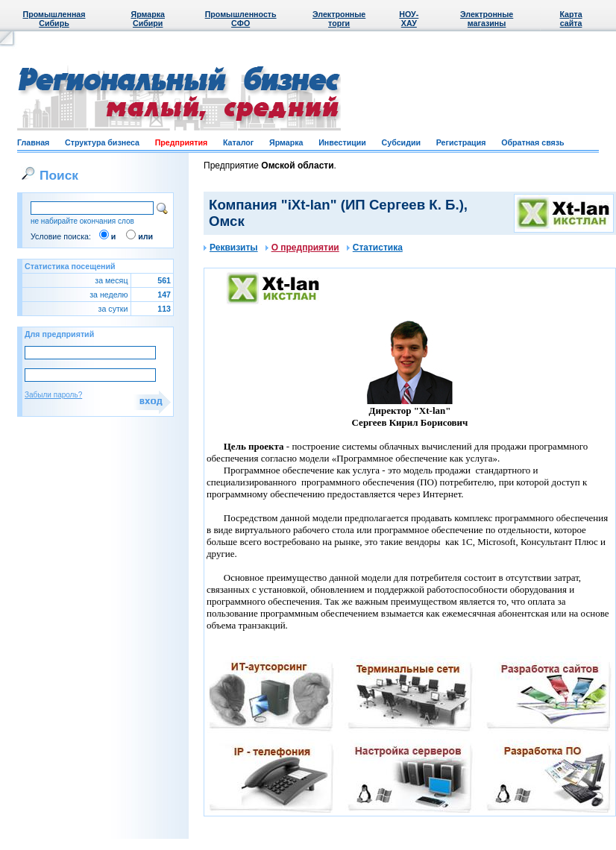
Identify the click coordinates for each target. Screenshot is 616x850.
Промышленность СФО (241, 19)
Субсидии (401, 142)
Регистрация (461, 142)
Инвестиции (342, 142)
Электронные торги (339, 19)
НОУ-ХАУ (409, 19)
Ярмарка (286, 142)
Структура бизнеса (102, 142)
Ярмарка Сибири (147, 19)
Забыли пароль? (53, 395)
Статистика (375, 248)
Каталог (238, 142)
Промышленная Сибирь (54, 19)
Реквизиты (231, 248)
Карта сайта (571, 19)
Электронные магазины (487, 19)
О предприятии (302, 248)
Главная (33, 142)
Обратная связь (532, 142)
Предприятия (182, 142)
